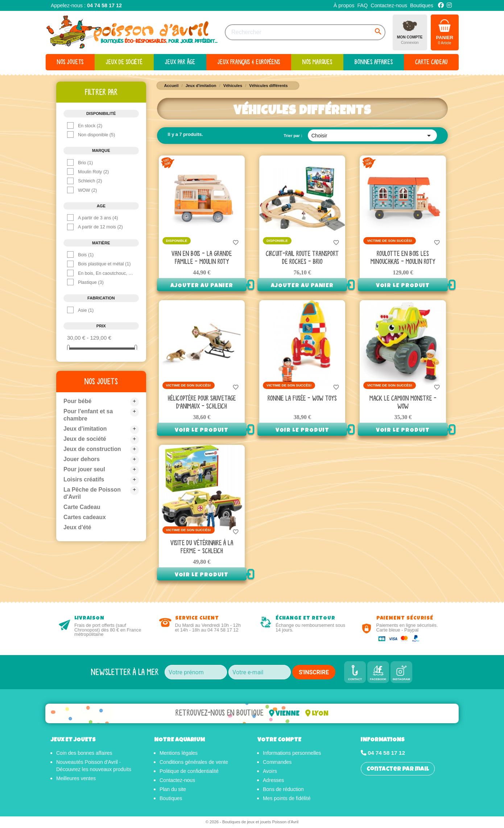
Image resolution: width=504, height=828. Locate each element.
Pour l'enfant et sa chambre (88, 415)
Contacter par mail (398, 770)
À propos (344, 5)
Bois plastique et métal (104, 264)
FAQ (362, 5)
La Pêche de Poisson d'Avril (92, 493)
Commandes (277, 763)
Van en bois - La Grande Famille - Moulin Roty (202, 258)
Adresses (273, 781)
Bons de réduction (283, 790)
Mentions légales (179, 754)
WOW (87, 190)
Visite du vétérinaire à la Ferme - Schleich (202, 547)
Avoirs (270, 772)
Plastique (91, 282)
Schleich (90, 181)
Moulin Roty (93, 172)
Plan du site (173, 790)
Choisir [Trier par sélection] (372, 136)
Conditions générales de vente (194, 763)
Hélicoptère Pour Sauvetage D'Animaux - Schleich (202, 403)
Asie (86, 310)
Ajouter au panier (202, 286)
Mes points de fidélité (287, 799)
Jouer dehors (82, 459)
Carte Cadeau (82, 507)
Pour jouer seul (84, 469)
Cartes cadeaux (85, 517)
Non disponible (96, 135)
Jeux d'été (78, 527)
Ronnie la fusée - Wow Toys (302, 399)
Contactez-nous (389, 5)
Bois (86, 255)
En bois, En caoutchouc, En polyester (106, 273)
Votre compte (279, 741)
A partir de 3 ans (98, 218)
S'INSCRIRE (314, 672)
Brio (85, 163)
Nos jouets (101, 381)
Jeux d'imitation (85, 429)
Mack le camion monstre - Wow (403, 403)
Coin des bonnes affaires (84, 754)
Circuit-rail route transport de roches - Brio (302, 258)
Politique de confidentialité (189, 772)
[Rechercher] (305, 32)
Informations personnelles (292, 754)
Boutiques (422, 5)
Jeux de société (85, 439)
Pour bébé (78, 401)
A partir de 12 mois (100, 227)
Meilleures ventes (76, 779)
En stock (90, 126)
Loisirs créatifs (84, 479)
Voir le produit (403, 286)
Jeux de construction (93, 449)
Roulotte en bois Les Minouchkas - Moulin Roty (403, 258)
